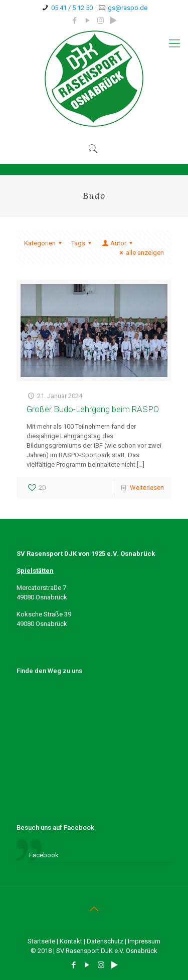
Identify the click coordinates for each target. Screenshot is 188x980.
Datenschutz (105, 941)
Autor (118, 243)
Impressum (144, 941)
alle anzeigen (140, 253)
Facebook (44, 855)
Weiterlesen (147, 487)
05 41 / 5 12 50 (72, 8)
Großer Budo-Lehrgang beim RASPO (93, 409)
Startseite (41, 941)
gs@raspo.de (128, 8)
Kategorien (44, 243)
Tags (83, 243)
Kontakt (71, 941)
